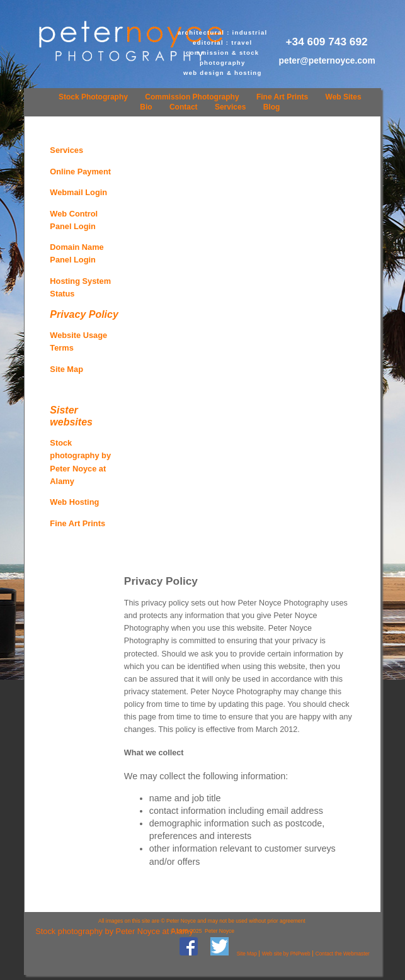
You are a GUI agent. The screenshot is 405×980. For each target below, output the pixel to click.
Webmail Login (78, 192)
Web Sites (344, 97)
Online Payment (80, 172)
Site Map (66, 369)
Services (230, 107)
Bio (146, 107)
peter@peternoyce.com (327, 60)
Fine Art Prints (282, 97)
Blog (272, 107)
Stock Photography (93, 97)
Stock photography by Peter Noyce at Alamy (114, 931)
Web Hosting (74, 502)
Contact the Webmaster (343, 954)
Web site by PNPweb (286, 954)
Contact (184, 107)
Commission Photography (192, 97)
